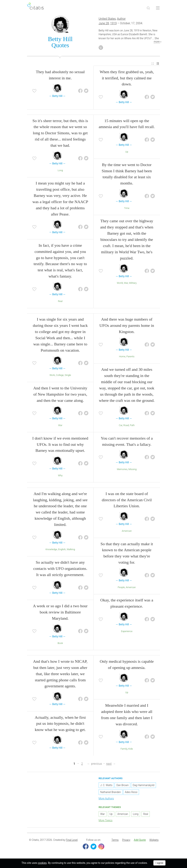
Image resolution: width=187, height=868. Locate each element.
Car (121, 426)
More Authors (106, 799)
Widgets (154, 840)
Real (60, 302)
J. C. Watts (106, 786)
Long (60, 171)
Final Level (72, 840)
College (60, 376)
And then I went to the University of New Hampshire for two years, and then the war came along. (60, 395)
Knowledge (51, 550)
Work (52, 376)
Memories (122, 470)
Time (127, 208)
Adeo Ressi (131, 792)
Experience (127, 632)
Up (127, 152)
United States (107, 19)
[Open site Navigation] (158, 8)
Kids (131, 749)
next (109, 764)
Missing (132, 470)
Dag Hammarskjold (144, 786)
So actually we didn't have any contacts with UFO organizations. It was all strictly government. (60, 569)
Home (122, 357)
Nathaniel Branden (111, 792)
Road (126, 426)
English (62, 550)
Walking (71, 550)
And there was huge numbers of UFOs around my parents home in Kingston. (127, 326)
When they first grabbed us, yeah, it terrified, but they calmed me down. (127, 78)
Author (121, 19)
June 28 (104, 24)
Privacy (126, 840)
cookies (42, 863)
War (126, 283)
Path (132, 426)
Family (124, 749)
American (127, 531)
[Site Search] (148, 8)
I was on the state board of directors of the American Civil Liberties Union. (127, 500)
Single (68, 376)
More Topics (106, 821)
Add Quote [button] (140, 840)
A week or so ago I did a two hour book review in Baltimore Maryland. (60, 612)
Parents (130, 357)
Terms (115, 840)
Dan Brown (122, 786)
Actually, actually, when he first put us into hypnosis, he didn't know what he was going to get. (60, 724)
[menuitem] (153, 64)
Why (60, 476)
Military (133, 283)
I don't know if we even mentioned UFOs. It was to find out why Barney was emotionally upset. (60, 445)
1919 (113, 24)
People (121, 588)
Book (60, 644)
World (120, 283)
